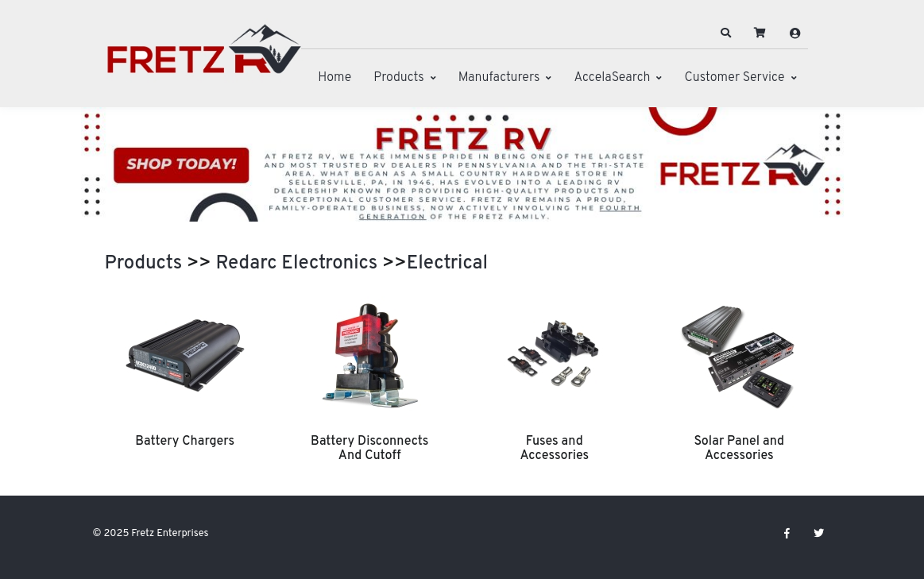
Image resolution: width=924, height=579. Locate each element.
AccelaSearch (612, 78)
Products (398, 78)
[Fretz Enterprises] (204, 58)
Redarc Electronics (297, 264)
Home (334, 78)
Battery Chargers (185, 442)
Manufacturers (499, 78)
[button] (725, 33)
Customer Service (734, 78)
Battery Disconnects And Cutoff (369, 449)
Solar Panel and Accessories (739, 449)
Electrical (447, 264)
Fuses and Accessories (554, 449)
